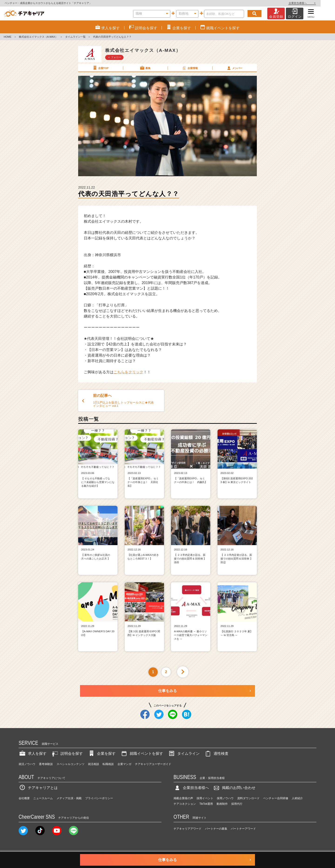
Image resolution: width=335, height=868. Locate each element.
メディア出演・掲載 (69, 798)
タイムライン (184, 754)
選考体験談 (46, 764)
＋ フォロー (114, 57)
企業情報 (190, 68)
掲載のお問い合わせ (234, 788)
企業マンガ (124, 764)
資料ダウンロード (248, 798)
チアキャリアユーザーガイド (153, 764)
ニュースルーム (43, 798)
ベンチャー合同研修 (276, 798)
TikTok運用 (206, 804)
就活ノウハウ (27, 764)
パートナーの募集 (216, 829)
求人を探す (33, 754)
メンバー (234, 68)
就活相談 (94, 764)
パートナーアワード (243, 829)
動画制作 (222, 804)
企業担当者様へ (316, 3)
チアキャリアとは (38, 788)
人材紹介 (297, 798)
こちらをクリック (128, 372)
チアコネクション (185, 804)
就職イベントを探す (142, 754)
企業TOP (100, 68)
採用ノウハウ (225, 798)
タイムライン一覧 (75, 37)
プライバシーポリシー (99, 798)
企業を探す (102, 754)
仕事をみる (167, 691)
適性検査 (216, 754)
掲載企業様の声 (183, 798)
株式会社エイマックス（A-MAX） (38, 37)
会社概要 (24, 798)
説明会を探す (67, 754)
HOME (8, 37)
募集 (145, 68)
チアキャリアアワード (188, 829)
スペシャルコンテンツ (70, 764)
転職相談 (108, 764)
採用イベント (205, 798)
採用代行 (237, 804)
